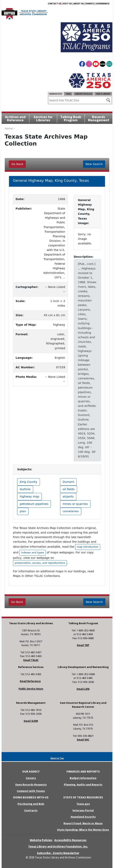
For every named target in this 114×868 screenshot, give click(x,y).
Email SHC (83, 740)
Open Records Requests (31, 784)
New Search (94, 164)
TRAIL (68, 94)
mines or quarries (75, 504)
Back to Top (57, 758)
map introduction (88, 547)
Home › (10, 128)
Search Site (56, 94)
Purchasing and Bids (31, 804)
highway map (29, 497)
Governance (102, 4)
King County (29, 482)
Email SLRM (31, 721)
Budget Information (83, 778)
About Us (79, 4)
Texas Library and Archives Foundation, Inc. (58, 846)
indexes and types (33, 553)
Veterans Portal (83, 810)
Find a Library (103, 94)
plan (23, 511)
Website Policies (41, 840)
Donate (90, 4)
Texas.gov (83, 804)
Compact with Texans (31, 791)
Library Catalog (83, 94)
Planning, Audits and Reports (83, 784)
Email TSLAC (31, 660)
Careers (31, 778)
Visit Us (67, 4)
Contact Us (55, 4)
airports (68, 497)
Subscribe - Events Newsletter (58, 853)
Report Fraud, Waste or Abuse (83, 823)
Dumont (68, 482)
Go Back (17, 164)
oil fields (69, 489)
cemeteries (71, 511)
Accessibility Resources (70, 840)
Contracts (31, 810)
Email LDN (83, 689)
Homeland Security (83, 817)
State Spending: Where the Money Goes (83, 830)
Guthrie (25, 489)
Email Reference (30, 681)
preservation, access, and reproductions (40, 563)
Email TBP (83, 645)
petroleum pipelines (34, 504)
